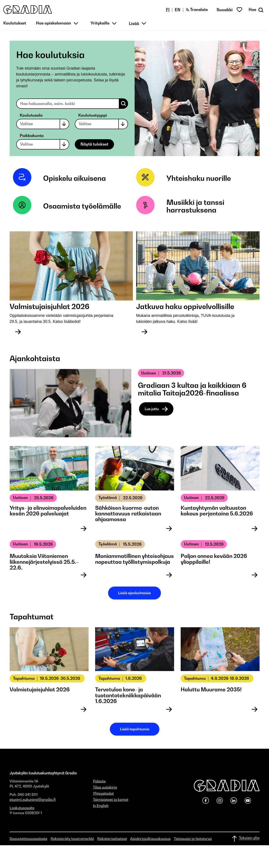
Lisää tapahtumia (135, 729)
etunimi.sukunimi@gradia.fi (33, 799)
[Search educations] (72, 104)
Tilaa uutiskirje (105, 787)
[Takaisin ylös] (245, 839)
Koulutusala (31, 115)
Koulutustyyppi (93, 115)
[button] (28, 10)
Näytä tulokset (94, 144)
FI (168, 10)
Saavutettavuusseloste (29, 839)
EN (178, 10)
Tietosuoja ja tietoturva (193, 839)
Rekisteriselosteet (112, 839)
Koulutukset (15, 23)
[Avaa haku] (257, 10)
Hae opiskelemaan (53, 23)
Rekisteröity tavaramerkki (72, 839)
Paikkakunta (32, 136)
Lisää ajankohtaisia (134, 593)
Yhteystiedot (103, 793)
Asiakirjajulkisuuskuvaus (150, 839)
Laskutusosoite (22, 808)
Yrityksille (100, 23)
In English (101, 806)
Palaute (99, 781)
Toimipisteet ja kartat (111, 799)
